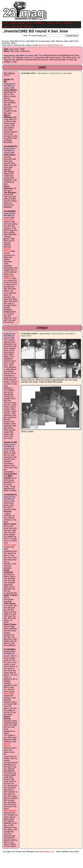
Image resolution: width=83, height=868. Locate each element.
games (6, 26)
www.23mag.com (39, 35)
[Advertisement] (50, 38)
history (13, 23)
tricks (29, 23)
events (58, 23)
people (22, 23)
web (13, 26)
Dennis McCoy (7, 250)
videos (50, 23)
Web (25, 35)
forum (20, 26)
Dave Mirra (9, 220)
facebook (29, 26)
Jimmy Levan (10, 545)
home (5, 23)
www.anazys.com (47, 851)
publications (39, 23)
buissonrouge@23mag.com (51, 45)
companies (68, 23)
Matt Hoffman (9, 277)
